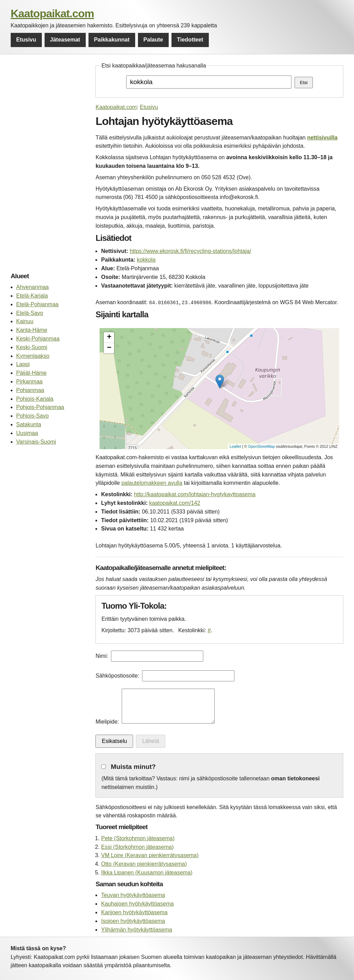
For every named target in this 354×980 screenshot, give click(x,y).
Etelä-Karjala (32, 296)
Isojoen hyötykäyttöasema (133, 921)
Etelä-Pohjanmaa (38, 304)
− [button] (109, 348)
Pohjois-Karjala (35, 399)
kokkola (146, 260)
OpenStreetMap (261, 446)
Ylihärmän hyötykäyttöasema (136, 930)
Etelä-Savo (30, 313)
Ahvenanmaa (32, 287)
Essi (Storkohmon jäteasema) (137, 847)
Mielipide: (107, 722)
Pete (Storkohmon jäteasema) (138, 838)
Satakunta (29, 424)
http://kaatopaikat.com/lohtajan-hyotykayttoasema (195, 494)
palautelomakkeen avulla (152, 483)
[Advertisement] (50, 165)
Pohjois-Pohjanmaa (40, 407)
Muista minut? (133, 767)
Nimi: (102, 656)
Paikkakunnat (112, 40)
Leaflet (235, 446)
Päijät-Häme (31, 373)
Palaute (153, 40)
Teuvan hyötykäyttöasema (133, 895)
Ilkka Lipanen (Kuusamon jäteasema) (147, 873)
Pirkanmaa (29, 382)
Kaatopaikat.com (52, 13)
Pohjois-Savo (32, 416)
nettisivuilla (322, 138)
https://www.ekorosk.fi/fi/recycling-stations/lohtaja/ (190, 251)
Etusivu (26, 40)
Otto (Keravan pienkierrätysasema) (144, 864)
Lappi (23, 364)
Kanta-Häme (32, 330)
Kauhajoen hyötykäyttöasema (137, 904)
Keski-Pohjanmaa (38, 339)
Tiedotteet (190, 40)
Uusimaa (27, 433)
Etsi (304, 83)
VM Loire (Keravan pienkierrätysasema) (150, 855)
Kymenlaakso (33, 356)
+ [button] (109, 337)
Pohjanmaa (30, 390)
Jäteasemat (65, 40)
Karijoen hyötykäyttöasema (134, 912)
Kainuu (25, 321)
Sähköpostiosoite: (117, 676)
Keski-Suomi (32, 347)
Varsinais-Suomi (36, 442)
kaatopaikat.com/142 (175, 503)
